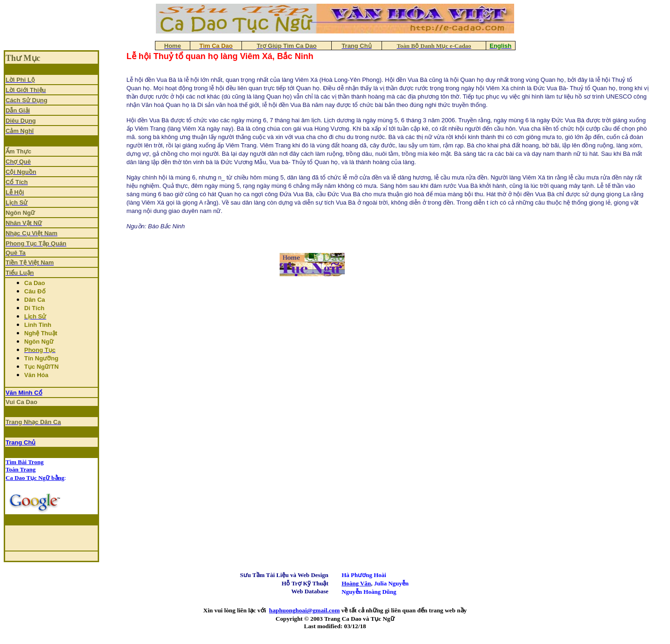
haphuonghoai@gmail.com (304, 610)
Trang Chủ (20, 442)
